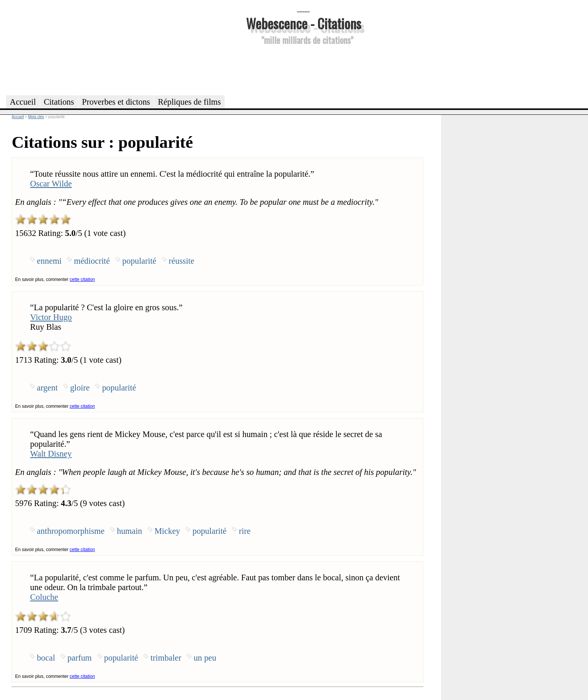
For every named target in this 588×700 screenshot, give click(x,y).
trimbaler (166, 658)
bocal (46, 658)
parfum (80, 658)
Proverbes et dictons (116, 102)
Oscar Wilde (51, 184)
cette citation (82, 279)
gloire (80, 388)
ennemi (49, 261)
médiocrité (92, 261)
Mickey (167, 531)
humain (130, 531)
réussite (181, 261)
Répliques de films (189, 102)
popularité (139, 261)
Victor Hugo (51, 317)
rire (245, 531)
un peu (205, 658)
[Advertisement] (303, 69)
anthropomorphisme (70, 531)
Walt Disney (51, 454)
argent (47, 388)
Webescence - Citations (304, 23)
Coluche (44, 597)
